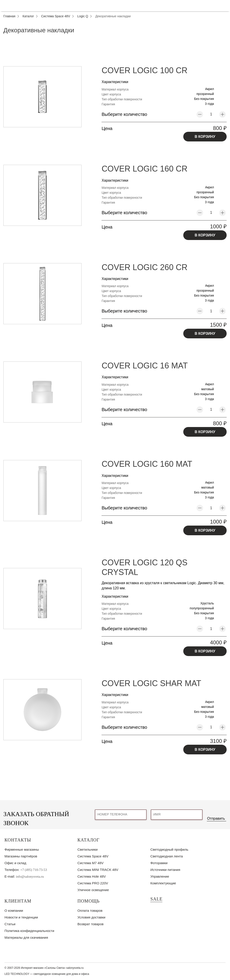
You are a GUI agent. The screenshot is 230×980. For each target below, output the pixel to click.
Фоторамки (159, 863)
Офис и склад (15, 863)
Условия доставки (91, 917)
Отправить (216, 818)
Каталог (88, 840)
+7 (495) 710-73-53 (34, 870)
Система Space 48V (93, 856)
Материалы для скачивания (26, 937)
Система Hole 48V (92, 876)
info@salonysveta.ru (30, 876)
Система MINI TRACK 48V (98, 870)
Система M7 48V (91, 863)
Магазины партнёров (21, 856)
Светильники (88, 849)
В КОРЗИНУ (205, 137)
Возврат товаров (91, 924)
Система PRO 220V (93, 883)
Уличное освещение (93, 890)
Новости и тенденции (21, 917)
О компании (14, 911)
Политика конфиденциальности (29, 931)
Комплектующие (163, 883)
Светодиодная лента (166, 856)
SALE (156, 899)
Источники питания (165, 870)
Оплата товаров (90, 911)
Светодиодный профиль (169, 849)
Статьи (10, 924)
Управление (160, 876)
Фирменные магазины (22, 849)
